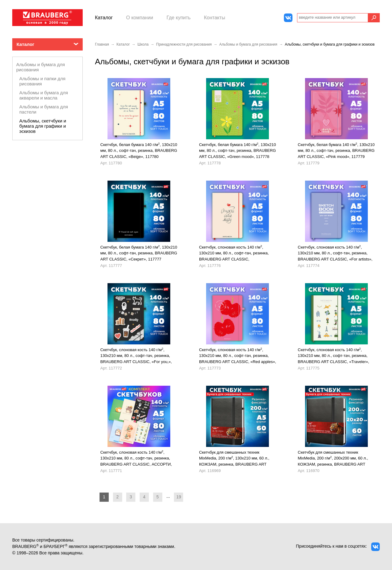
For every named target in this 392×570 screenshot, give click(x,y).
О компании (140, 18)
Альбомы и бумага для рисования (248, 44)
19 (179, 497)
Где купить (179, 18)
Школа (143, 44)
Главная (102, 44)
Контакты (215, 18)
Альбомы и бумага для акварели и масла (44, 95)
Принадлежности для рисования (184, 44)
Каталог (104, 18)
